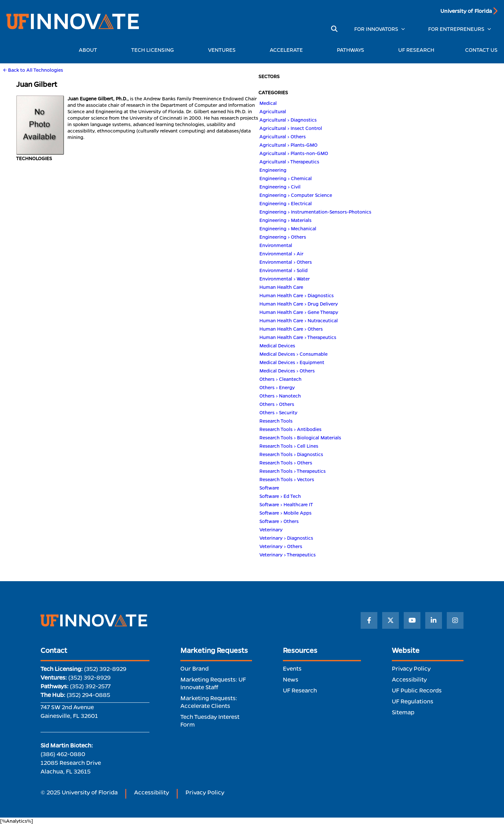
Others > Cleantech (280, 379)
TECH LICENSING (154, 50)
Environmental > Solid (283, 270)
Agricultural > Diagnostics (288, 120)
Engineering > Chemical (286, 178)
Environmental (276, 245)
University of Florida (466, 11)
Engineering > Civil (280, 187)
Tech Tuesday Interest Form (210, 720)
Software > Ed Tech (280, 496)
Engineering (273, 170)
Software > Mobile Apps (285, 513)
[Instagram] (455, 620)
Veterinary (271, 529)
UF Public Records (417, 690)
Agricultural (273, 111)
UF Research (300, 690)
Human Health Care (281, 287)
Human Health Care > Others (291, 329)
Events (292, 668)
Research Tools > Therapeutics (292, 471)
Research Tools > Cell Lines (289, 446)
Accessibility (409, 679)
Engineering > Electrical (286, 203)
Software (269, 488)
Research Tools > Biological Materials (300, 437)
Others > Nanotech (280, 396)
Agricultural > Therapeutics (289, 161)
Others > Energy (277, 387)
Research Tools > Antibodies (290, 429)
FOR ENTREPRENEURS (456, 29)
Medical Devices (277, 345)
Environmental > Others (286, 262)
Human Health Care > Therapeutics (298, 337)
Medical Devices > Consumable (293, 354)
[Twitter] (391, 620)
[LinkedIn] (434, 620)
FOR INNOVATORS (376, 29)
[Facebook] (369, 620)
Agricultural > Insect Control (291, 128)
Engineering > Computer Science (296, 195)
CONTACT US (481, 50)
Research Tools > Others (286, 462)
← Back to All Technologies (33, 70)
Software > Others (279, 521)
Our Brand (194, 668)
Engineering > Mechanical (288, 228)
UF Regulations (413, 701)
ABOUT (90, 50)
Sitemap (403, 712)
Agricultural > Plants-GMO (288, 145)
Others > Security (278, 412)
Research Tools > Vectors (287, 479)
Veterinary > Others (281, 546)
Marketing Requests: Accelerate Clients (209, 702)
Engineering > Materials (285, 220)
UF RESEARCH (416, 50)
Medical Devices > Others (287, 371)
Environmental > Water (285, 279)
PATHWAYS (352, 50)
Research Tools (276, 421)
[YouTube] (412, 620)
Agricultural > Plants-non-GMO (294, 153)
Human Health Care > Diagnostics (297, 295)
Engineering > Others (283, 237)
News (291, 679)
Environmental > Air (281, 253)
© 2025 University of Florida (79, 792)
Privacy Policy (411, 668)
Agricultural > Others (283, 136)
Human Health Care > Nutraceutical (299, 320)
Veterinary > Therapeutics (288, 554)
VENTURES (223, 50)
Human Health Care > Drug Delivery (299, 304)
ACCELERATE (288, 50)
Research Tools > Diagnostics (291, 454)
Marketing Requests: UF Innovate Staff (213, 683)
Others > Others (277, 404)
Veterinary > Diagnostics (286, 538)
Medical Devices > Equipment (292, 362)
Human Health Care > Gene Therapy (299, 312)
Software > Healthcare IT (286, 504)
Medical (268, 103)
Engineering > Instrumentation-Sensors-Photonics (315, 212)
